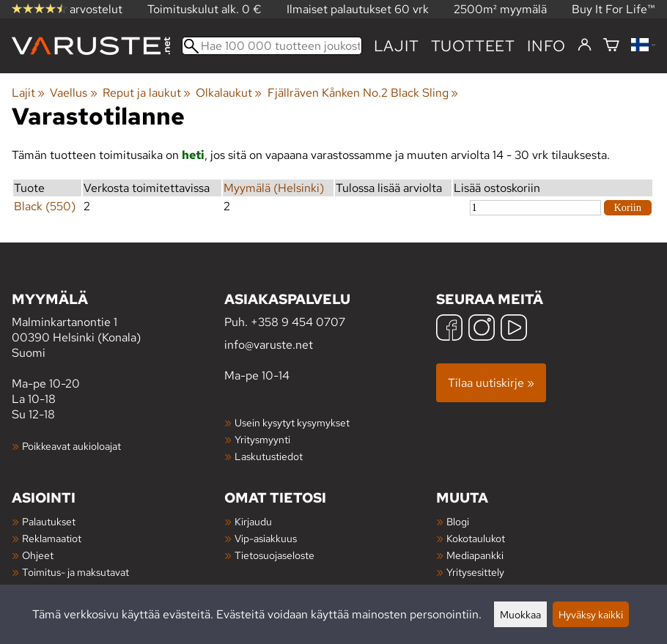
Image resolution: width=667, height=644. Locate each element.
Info (546, 46)
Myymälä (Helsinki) (274, 188)
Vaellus (73, 93)
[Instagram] (482, 329)
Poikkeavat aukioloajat (71, 446)
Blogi (458, 521)
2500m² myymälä (500, 9)
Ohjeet (38, 555)
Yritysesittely (475, 572)
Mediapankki (475, 555)
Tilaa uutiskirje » (491, 383)
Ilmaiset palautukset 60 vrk (358, 9)
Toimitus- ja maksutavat (75, 572)
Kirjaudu (253, 521)
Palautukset (49, 521)
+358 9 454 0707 (298, 322)
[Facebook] (449, 329)
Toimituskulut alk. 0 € (204, 9)
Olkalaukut (229, 93)
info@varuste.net (269, 345)
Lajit (397, 46)
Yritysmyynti (262, 439)
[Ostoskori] (611, 46)
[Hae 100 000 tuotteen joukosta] (272, 46)
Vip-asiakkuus (266, 538)
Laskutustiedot (269, 456)
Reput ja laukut (147, 93)
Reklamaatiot (52, 538)
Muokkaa (520, 614)
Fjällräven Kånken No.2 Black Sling (363, 93)
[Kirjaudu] (585, 45)
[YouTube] (514, 329)
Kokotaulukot (476, 538)
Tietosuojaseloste (274, 555)
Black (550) (45, 206)
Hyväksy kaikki (591, 614)
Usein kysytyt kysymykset (292, 422)
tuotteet (473, 46)
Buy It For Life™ (613, 9)
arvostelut (67, 9)
